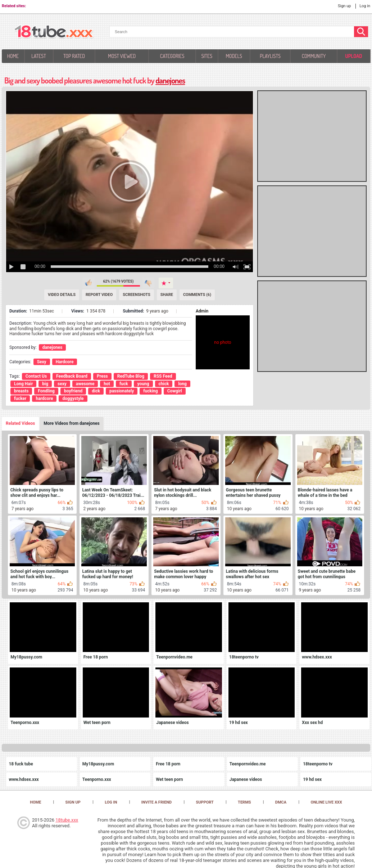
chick (164, 384)
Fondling (46, 391)
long (182, 384)
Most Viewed (122, 56)
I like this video (89, 283)
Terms (244, 802)
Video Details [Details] (62, 295)
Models (234, 56)
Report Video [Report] (99, 295)
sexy (62, 384)
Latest (39, 56)
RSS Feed (163, 376)
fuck (124, 384)
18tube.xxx (67, 820)
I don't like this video (148, 283)
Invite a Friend (157, 802)
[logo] (54, 32)
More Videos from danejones (72, 423)
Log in (365, 6)
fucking (150, 391)
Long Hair (23, 384)
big (45, 384)
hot (107, 384)
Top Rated (74, 56)
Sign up (344, 6)
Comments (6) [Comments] (197, 295)
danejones (170, 80)
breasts (21, 391)
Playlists (270, 56)
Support (205, 802)
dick (96, 391)
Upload (353, 56)
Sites (207, 56)
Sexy (42, 362)
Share (167, 295)
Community (314, 56)
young (143, 384)
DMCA (281, 802)
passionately (122, 391)
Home (13, 56)
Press (102, 376)
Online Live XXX (326, 802)
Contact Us (36, 376)
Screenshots (136, 295)
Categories (172, 56)
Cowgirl (175, 391)
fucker (20, 399)
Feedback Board (72, 376)
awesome (85, 384)
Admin (202, 311)
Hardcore (65, 362)
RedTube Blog (131, 376)
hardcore (44, 399)
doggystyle (73, 399)
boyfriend (73, 391)
